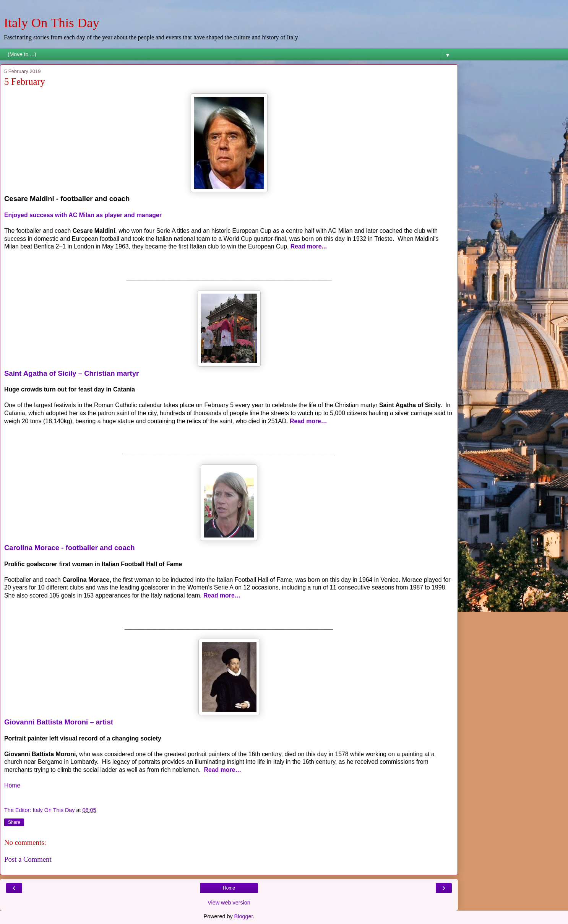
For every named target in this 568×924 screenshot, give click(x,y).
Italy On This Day (52, 23)
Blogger (244, 916)
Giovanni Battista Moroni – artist (59, 722)
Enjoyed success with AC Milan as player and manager (83, 215)
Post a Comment (28, 859)
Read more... (309, 246)
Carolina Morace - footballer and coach (70, 548)
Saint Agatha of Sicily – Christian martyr (71, 373)
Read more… (308, 421)
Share (14, 822)
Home (12, 785)
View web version (229, 903)
